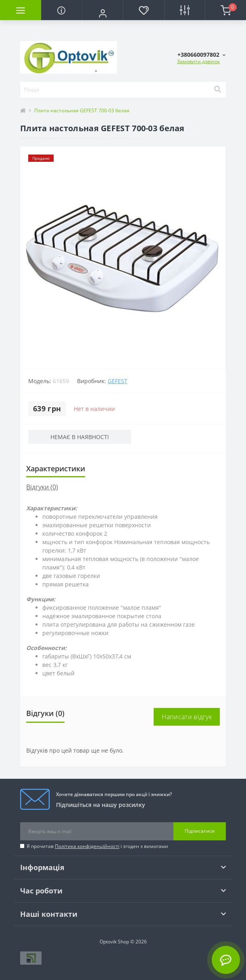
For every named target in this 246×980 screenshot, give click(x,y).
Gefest (118, 381)
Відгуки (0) (42, 487)
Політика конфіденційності (87, 846)
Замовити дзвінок (198, 61)
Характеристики (56, 468)
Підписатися (200, 831)
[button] (102, 13)
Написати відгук (187, 717)
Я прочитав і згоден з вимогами (97, 846)
